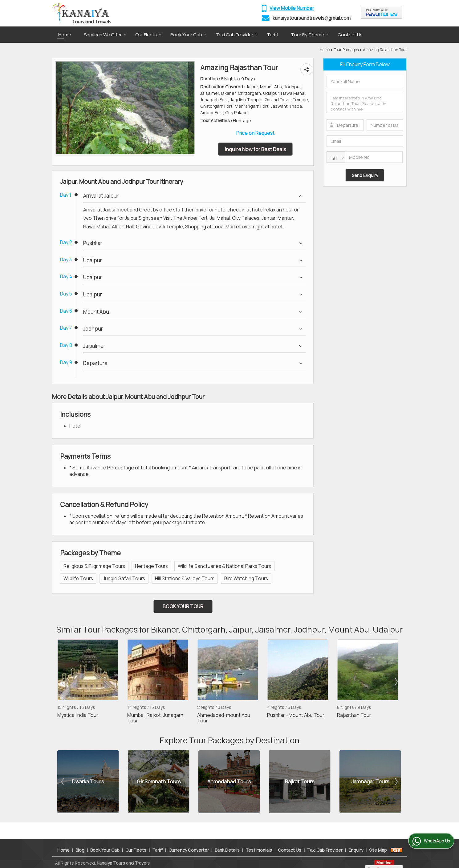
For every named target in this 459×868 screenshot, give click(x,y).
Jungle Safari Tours (124, 579)
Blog (80, 840)
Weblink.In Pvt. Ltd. (127, 859)
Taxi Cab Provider (237, 35)
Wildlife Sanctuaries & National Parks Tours (224, 566)
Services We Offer (105, 35)
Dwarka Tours (88, 782)
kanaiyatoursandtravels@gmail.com (312, 18)
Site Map (378, 840)
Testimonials (259, 840)
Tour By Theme (310, 35)
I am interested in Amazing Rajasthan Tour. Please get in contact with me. (365, 102)
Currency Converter (189, 840)
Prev (63, 681)
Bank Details (227, 840)
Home (65, 35)
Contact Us (350, 35)
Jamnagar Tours (370, 782)
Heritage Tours (151, 566)
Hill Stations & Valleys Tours (185, 579)
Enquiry (356, 840)
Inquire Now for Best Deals (255, 149)
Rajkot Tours (300, 782)
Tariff (272, 35)
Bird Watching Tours (246, 579)
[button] (292, 8)
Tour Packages (346, 50)
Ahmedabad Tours (229, 782)
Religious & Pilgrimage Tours (94, 566)
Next (396, 681)
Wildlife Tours (78, 579)
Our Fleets (148, 35)
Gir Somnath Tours (159, 782)
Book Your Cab (189, 35)
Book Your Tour (183, 607)
